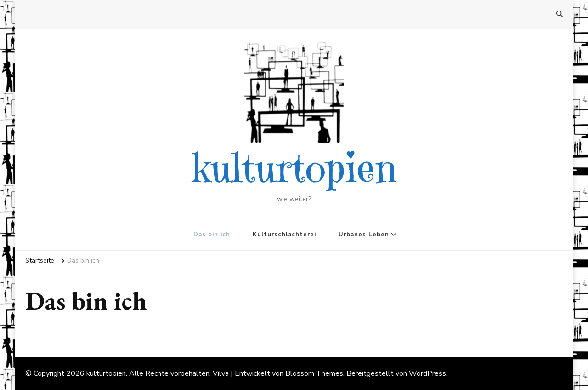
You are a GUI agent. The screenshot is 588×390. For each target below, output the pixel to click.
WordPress (427, 373)
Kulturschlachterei (284, 235)
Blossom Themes (314, 373)
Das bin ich (212, 235)
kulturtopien (294, 168)
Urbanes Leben (364, 235)
